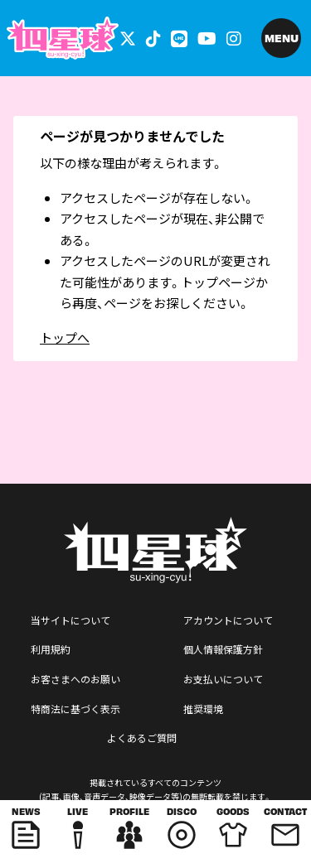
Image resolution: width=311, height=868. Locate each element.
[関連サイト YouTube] (207, 38)
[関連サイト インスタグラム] (234, 38)
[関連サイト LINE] (179, 38)
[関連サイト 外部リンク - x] (128, 38)
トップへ (65, 338)
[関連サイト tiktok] (153, 38)
